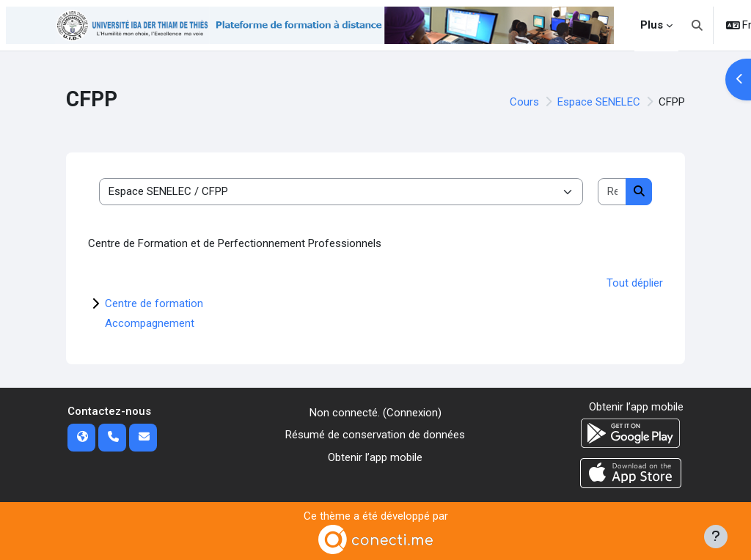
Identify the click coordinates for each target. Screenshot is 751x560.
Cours (524, 102)
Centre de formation (154, 303)
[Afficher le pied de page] (716, 537)
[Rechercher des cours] (612, 192)
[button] (697, 25)
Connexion (412, 413)
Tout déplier (635, 283)
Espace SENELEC (599, 102)
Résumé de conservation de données (375, 435)
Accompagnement (150, 323)
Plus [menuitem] (652, 25)
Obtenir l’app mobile (375, 457)
